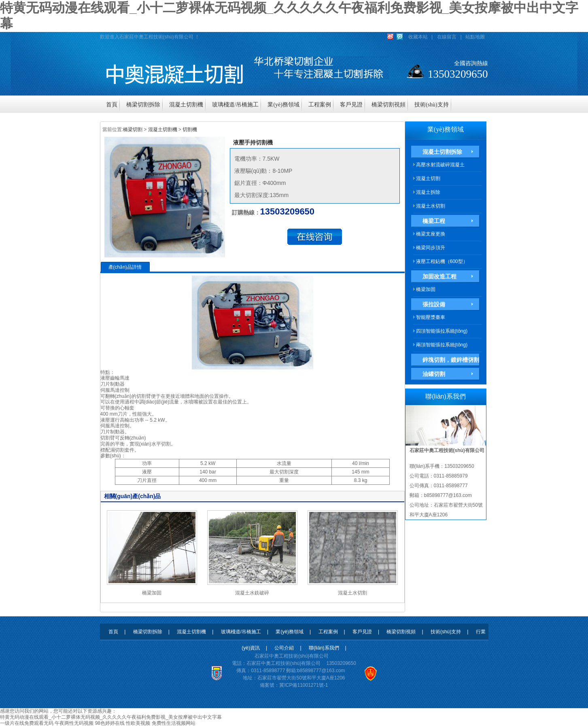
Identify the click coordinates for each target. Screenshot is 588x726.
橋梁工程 (434, 221)
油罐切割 (434, 374)
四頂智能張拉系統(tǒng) (442, 331)
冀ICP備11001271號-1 (304, 685)
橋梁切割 (133, 129)
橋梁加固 (152, 593)
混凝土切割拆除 (442, 152)
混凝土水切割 (352, 593)
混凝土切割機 (163, 129)
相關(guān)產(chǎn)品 (133, 496)
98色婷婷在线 (110, 723)
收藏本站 (418, 37)
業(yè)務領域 (446, 129)
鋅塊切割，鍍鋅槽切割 (451, 360)
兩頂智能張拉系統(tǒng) (442, 345)
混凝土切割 (428, 178)
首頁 (113, 632)
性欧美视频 (138, 723)
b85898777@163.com (321, 671)
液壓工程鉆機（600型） (442, 261)
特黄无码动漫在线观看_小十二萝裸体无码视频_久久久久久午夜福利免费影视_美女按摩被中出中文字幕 (111, 717)
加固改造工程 (439, 276)
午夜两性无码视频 (74, 723)
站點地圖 (475, 37)
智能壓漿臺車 (431, 317)
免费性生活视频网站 (174, 723)
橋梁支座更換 (431, 234)
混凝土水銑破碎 (252, 593)
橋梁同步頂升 (431, 248)
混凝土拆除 (428, 192)
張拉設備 (434, 304)
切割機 (190, 129)
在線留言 (447, 37)
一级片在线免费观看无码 (27, 723)
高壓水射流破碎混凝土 (440, 165)
